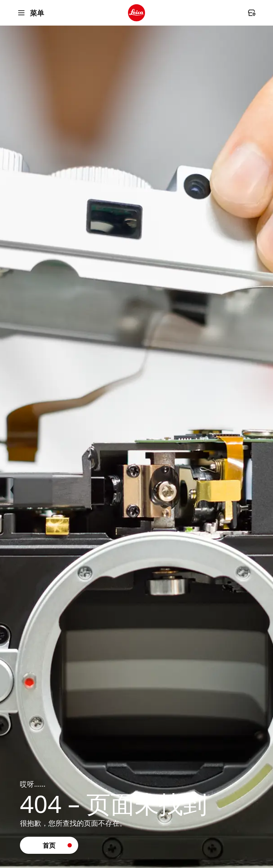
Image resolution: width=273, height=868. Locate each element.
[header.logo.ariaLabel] (136, 13)
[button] (49, 845)
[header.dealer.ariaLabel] (252, 13)
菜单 (31, 13)
